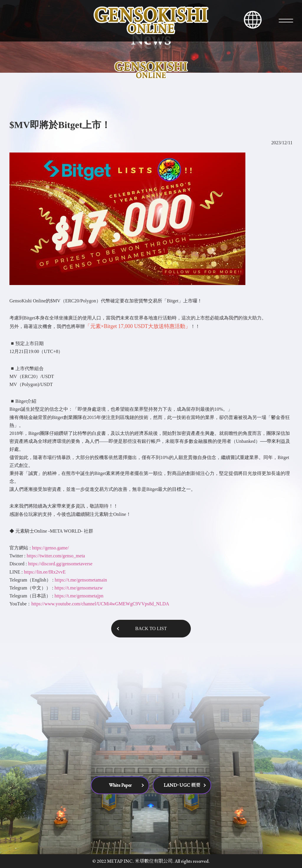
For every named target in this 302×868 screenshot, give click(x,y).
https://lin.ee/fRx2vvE (45, 572)
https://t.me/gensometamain (81, 580)
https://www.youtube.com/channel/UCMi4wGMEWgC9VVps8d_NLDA (100, 604)
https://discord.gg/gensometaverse (60, 564)
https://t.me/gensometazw (79, 588)
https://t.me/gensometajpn (79, 596)
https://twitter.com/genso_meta (56, 556)
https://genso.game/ (50, 548)
